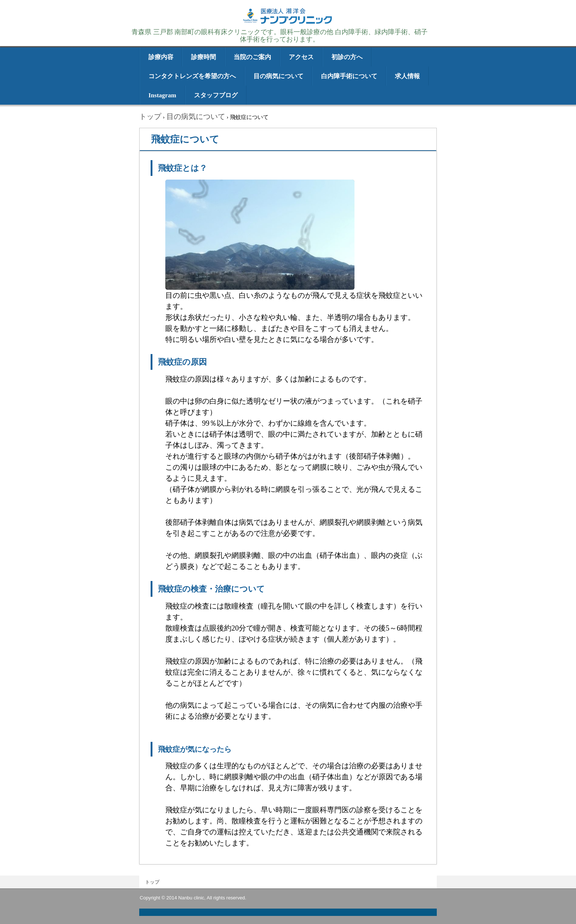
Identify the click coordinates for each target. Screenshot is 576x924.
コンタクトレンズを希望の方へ (192, 76)
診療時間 (204, 57)
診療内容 (161, 57)
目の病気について (278, 76)
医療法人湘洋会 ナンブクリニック (288, 23)
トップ (152, 882)
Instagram (162, 95)
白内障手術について (349, 76)
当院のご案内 (252, 57)
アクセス (301, 57)
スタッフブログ (216, 95)
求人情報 (407, 76)
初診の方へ (347, 57)
